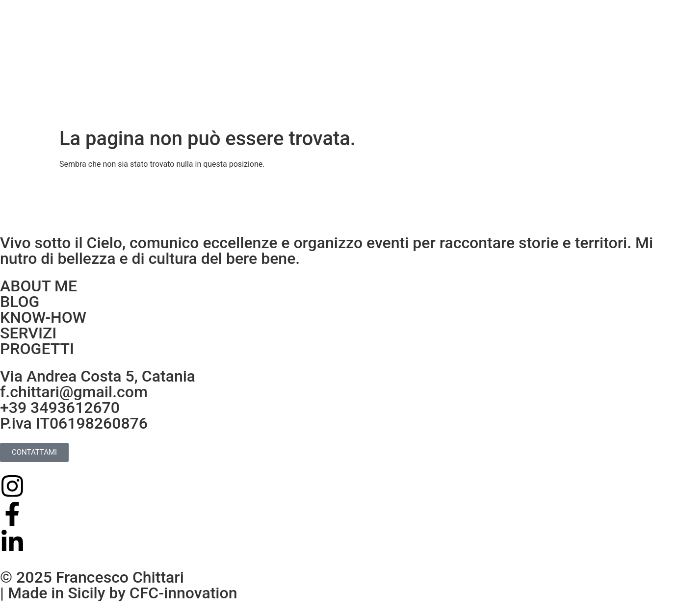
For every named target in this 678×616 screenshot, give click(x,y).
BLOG (20, 302)
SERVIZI (28, 333)
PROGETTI (37, 349)
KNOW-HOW (43, 317)
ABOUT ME (39, 286)
